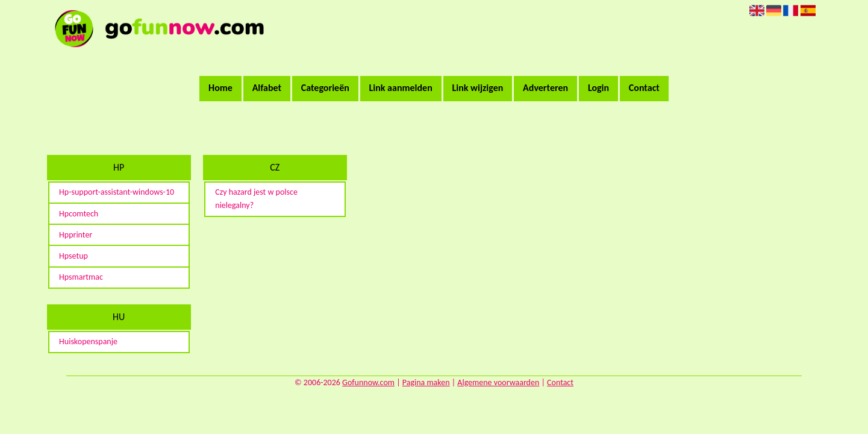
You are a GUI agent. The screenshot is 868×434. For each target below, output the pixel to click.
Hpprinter (76, 235)
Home (220, 88)
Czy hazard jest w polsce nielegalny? (256, 199)
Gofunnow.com (368, 382)
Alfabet (267, 88)
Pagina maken (426, 382)
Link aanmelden (401, 88)
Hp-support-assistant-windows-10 (117, 192)
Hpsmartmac (81, 277)
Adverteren (545, 88)
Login (598, 88)
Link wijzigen (477, 88)
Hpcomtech (79, 214)
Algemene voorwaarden (498, 382)
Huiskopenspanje (88, 341)
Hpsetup (73, 256)
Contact (644, 88)
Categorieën (325, 88)
